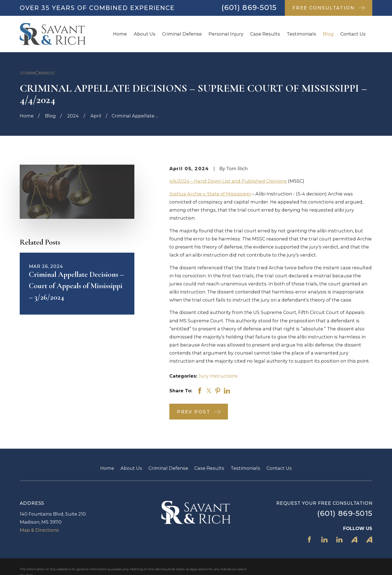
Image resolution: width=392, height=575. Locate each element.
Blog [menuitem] (328, 34)
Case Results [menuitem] (265, 34)
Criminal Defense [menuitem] (182, 34)
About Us (131, 468)
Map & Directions (39, 530)
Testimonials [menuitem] (301, 34)
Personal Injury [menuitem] (226, 34)
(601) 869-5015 (249, 7)
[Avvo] (354, 540)
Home (107, 468)
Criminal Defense (168, 468)
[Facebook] (309, 540)
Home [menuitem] (120, 34)
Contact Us (279, 468)
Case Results (209, 468)
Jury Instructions (218, 376)
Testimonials (245, 468)
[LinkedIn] (324, 540)
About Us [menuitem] (145, 34)
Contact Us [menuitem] (353, 34)
